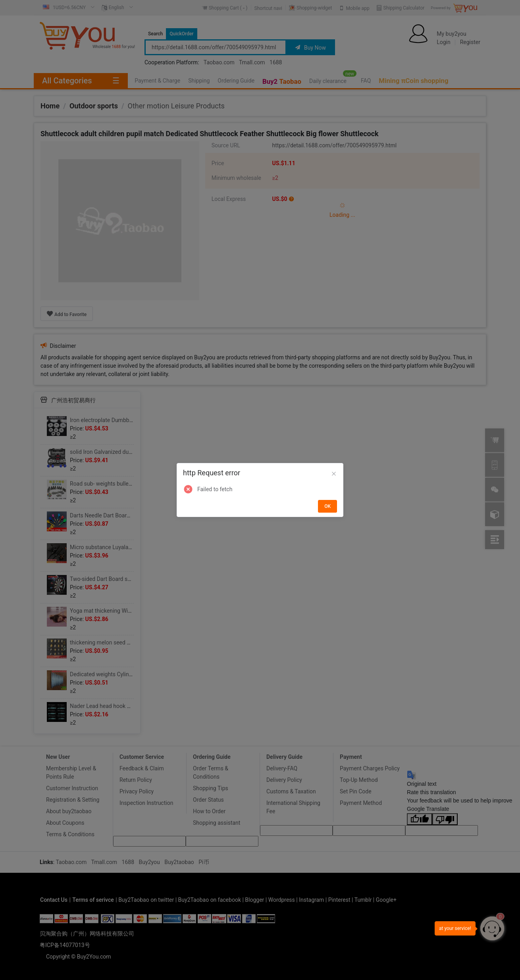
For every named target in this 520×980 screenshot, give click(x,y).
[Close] (334, 474)
